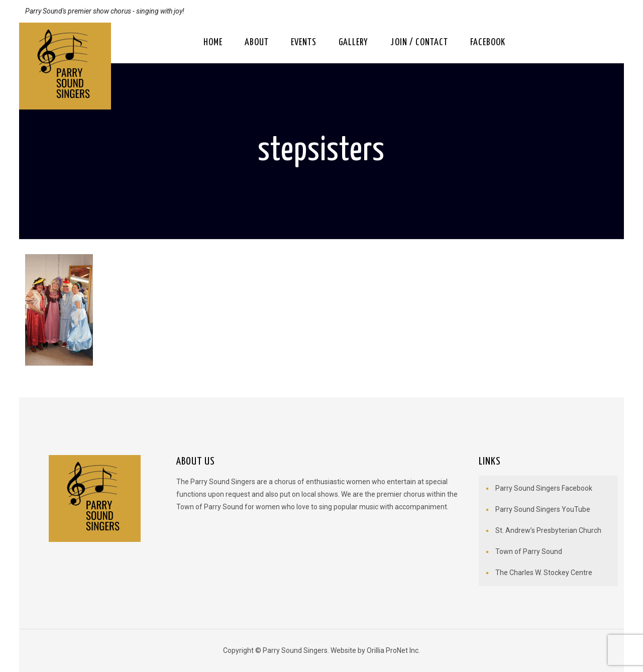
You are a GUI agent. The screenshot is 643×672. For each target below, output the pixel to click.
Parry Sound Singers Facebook (544, 488)
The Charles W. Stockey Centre (544, 573)
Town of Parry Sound (529, 551)
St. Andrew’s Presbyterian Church (548, 530)
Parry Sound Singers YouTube (543, 509)
